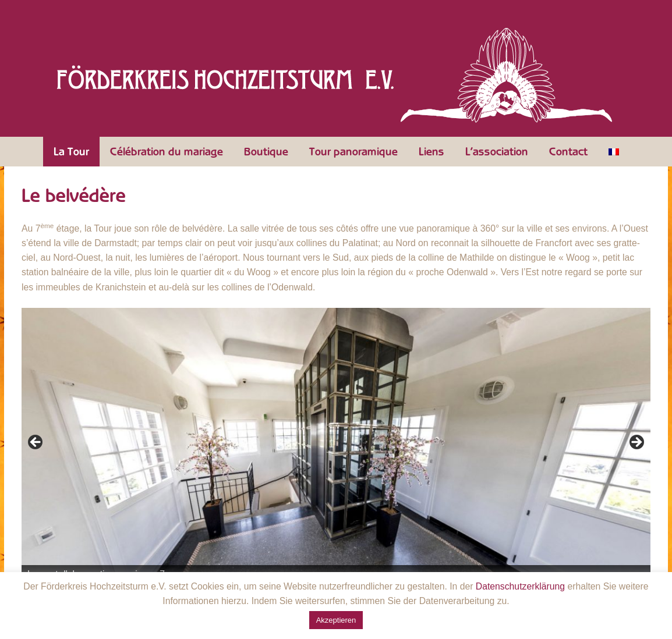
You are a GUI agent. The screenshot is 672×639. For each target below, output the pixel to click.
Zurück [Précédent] (36, 443)
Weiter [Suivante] (636, 443)
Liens (432, 152)
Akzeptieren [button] (336, 620)
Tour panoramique (353, 152)
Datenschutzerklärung (520, 586)
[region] (336, 446)
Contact (568, 152)
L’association (497, 152)
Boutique (266, 152)
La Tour (71, 152)
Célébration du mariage (167, 152)
